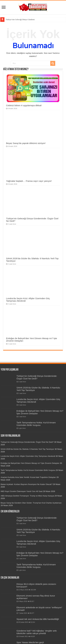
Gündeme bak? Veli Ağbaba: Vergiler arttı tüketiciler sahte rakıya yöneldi (37, 632)
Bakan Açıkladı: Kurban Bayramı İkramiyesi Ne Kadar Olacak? (27, 484)
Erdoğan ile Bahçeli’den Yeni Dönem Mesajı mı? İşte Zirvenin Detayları (30, 463)
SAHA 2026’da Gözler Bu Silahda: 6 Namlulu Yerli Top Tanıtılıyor (27, 449)
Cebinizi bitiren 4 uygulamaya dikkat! (24, 105)
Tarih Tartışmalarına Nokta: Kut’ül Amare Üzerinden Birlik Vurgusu (36, 424)
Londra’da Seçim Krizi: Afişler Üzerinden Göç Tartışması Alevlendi (28, 456)
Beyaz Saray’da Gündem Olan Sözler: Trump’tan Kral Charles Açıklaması (31, 503)
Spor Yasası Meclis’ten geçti (30, 642)
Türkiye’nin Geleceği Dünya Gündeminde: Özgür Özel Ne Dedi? (37, 377)
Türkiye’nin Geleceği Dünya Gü (18, 19)
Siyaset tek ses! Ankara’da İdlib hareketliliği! (38, 619)
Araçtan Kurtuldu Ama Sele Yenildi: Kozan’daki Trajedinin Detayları (28, 477)
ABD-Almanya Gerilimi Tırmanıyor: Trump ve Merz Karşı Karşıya (27, 496)
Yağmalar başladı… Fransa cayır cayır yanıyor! (29, 181)
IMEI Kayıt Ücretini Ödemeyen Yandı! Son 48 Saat (22, 491)
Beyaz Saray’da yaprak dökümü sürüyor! (26, 143)
